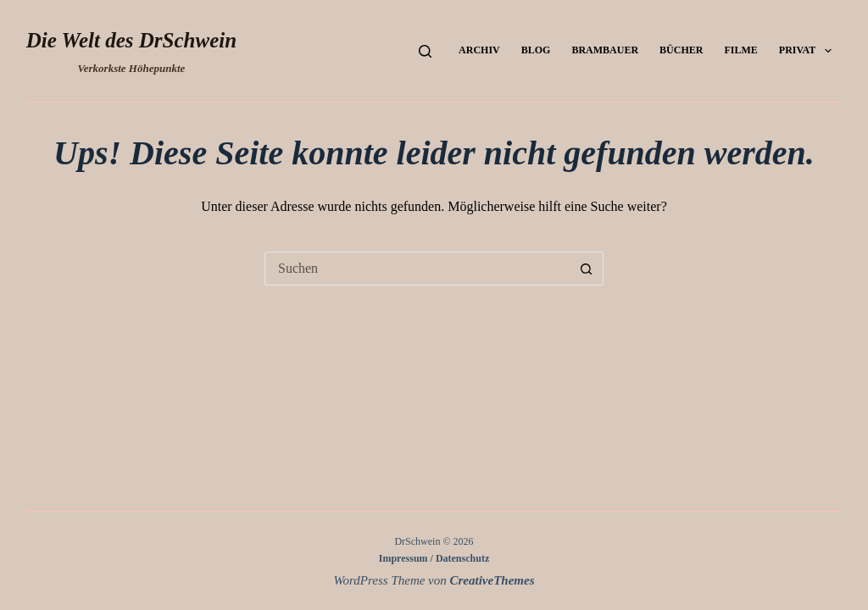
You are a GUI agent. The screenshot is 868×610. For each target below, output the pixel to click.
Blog (536, 50)
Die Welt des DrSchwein (131, 40)
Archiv (479, 50)
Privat (809, 51)
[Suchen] (425, 51)
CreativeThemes (492, 580)
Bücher (681, 50)
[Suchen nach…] (417, 269)
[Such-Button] (587, 269)
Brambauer (605, 50)
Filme (740, 50)
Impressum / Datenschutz (434, 558)
